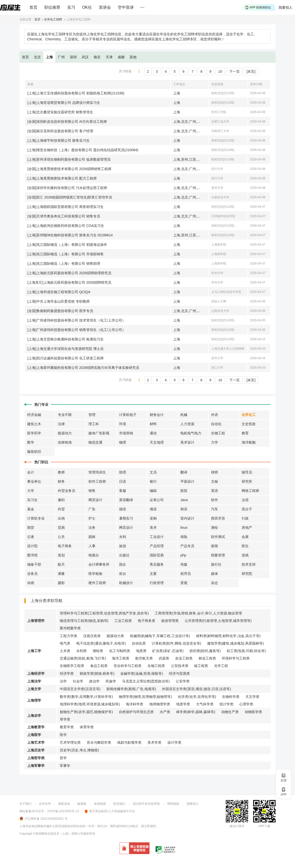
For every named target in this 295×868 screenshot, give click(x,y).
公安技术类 (180, 666)
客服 (123, 491)
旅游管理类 (170, 621)
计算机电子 (128, 415)
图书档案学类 (70, 628)
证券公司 (157, 500)
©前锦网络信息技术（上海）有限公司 (58, 834)
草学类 (65, 719)
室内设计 (187, 518)
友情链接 (100, 804)
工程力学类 (69, 636)
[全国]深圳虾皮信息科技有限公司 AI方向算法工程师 (67, 122)
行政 (245, 518)
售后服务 (157, 564)
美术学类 (154, 742)
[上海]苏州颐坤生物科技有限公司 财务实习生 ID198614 (70, 235)
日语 (123, 481)
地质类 (141, 651)
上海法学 (34, 681)
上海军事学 (36, 766)
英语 (215, 491)
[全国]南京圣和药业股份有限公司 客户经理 (60, 131)
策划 (61, 555)
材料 (153, 424)
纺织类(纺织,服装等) (205, 651)
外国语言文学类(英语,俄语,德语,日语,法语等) (196, 689)
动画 (31, 583)
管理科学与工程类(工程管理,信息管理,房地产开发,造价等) (104, 613)
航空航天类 (144, 658)
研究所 (247, 481)
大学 (31, 491)
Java (184, 500)
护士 (92, 518)
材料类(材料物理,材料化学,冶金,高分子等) (228, 636)
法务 (92, 528)
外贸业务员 (67, 491)
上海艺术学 (36, 742)
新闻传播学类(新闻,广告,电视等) (131, 689)
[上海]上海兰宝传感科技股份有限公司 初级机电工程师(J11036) (76, 93)
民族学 (111, 681)
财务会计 (157, 415)
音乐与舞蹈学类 (99, 742)
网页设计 (95, 500)
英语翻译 (126, 500)
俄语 (153, 509)
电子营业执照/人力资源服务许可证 (110, 811)
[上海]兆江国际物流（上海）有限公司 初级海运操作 (67, 245)
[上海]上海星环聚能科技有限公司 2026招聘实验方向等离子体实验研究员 (83, 368)
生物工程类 (156, 666)
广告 (92, 509)
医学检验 (95, 574)
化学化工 (249, 415)
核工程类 (201, 666)
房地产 (247, 528)
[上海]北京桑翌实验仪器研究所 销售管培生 (60, 112)
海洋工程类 (121, 658)
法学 (63, 681)
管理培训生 (97, 472)
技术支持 (249, 564)
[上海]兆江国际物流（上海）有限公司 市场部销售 (66, 254)
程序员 (186, 574)
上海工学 (34, 651)
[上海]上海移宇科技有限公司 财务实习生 (59, 140)
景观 (184, 583)
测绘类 (98, 651)
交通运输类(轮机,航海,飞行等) (83, 658)
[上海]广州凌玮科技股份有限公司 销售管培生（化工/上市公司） (76, 330)
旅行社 (216, 564)
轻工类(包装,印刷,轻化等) (246, 651)
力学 (215, 442)
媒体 (215, 574)
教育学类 (67, 727)
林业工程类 (207, 658)
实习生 (32, 500)
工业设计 (157, 537)
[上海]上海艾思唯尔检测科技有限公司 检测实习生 (66, 339)
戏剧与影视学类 (129, 742)
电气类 (65, 643)
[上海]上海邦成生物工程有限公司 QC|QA (59, 292)
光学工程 (221, 666)
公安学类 (183, 681)
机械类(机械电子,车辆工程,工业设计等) (160, 636)
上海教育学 (36, 727)
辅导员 (247, 472)
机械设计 (126, 583)
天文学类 (252, 697)
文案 (153, 574)
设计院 (32, 546)
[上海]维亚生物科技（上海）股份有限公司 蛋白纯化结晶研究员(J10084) (83, 150)
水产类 (165, 712)
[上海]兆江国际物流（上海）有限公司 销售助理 (64, 264)
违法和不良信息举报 (146, 804)
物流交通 (95, 442)
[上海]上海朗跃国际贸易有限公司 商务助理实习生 (66, 207)
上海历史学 (36, 750)
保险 (184, 537)
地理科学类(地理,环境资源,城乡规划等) (90, 704)
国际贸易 (157, 555)
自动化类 (139, 643)
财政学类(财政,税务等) (97, 673)
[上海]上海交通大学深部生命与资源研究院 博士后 (66, 349)
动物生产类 (230, 712)
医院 (184, 491)
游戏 (245, 555)
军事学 (65, 766)
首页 (33, 7)
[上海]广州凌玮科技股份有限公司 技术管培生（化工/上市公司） (76, 320)
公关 (61, 537)
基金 (31, 509)
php (183, 555)
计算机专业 (36, 518)
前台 (123, 574)
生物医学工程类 (72, 666)
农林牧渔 (65, 442)
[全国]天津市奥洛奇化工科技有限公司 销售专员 (64, 216)
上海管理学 (36, 621)
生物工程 (218, 433)
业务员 (32, 574)
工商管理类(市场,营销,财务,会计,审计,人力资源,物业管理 (198, 613)
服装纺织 (34, 452)
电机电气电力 (191, 433)
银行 (153, 481)
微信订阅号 (237, 826)
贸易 (61, 528)
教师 (61, 472)
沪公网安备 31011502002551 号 (46, 819)
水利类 (81, 651)
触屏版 (82, 804)
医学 (63, 735)
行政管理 (157, 583)
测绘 (215, 528)
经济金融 (34, 415)
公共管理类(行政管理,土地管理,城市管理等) (218, 621)
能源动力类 (115, 636)
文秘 (215, 481)
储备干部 (34, 564)
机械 (184, 415)
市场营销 (126, 433)
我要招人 (286, 7)
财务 (61, 481)
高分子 (247, 509)
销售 (92, 491)
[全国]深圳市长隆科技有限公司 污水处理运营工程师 (67, 188)
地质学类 (183, 704)
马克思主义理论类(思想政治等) (146, 681)
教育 (245, 433)
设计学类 (174, 742)
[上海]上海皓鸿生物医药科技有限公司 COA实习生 (66, 226)
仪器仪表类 (92, 636)
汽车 (215, 509)
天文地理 (157, 442)
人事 (92, 546)
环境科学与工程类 (236, 658)
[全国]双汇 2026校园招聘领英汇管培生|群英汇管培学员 (70, 197)
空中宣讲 (126, 7)
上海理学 (34, 700)
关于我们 (25, 804)
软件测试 (218, 537)
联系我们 (119, 804)
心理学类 (246, 704)
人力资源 (187, 424)
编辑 (153, 491)
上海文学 (34, 689)
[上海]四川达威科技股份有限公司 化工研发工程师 (66, 358)
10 (220, 71)
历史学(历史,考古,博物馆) (79, 750)
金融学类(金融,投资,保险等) (142, 673)
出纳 (61, 518)
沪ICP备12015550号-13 (63, 811)
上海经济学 (36, 673)
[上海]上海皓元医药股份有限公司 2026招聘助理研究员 (69, 273)
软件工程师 (97, 481)
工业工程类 (123, 621)
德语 (123, 509)
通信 (153, 433)
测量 (61, 574)
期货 (31, 528)
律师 (215, 472)
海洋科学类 (135, 704)
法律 (61, 424)
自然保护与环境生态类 (136, 712)
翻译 (184, 472)
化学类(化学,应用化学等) (197, 697)
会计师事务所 (99, 564)
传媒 (184, 564)
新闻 (215, 546)
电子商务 (65, 546)
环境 (123, 424)
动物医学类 (253, 712)
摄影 (61, 583)
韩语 (184, 509)
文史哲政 (249, 424)
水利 (123, 537)
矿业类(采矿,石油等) (168, 651)
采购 (153, 518)
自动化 (216, 424)
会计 (31, 472)
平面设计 (187, 481)
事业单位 (34, 481)
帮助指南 (173, 804)
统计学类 (226, 704)
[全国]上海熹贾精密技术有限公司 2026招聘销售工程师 (69, 169)
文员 (153, 472)
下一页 (234, 71)
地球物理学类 (160, 704)
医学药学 (34, 433)
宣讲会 (105, 7)
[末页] (251, 71)
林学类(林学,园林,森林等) (196, 712)
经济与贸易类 (179, 673)
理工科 (94, 424)
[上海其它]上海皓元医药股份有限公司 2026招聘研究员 (69, 282)
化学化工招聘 (53, 19)
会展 (245, 537)
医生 (245, 546)
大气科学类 (205, 704)
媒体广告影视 (99, 433)
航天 (61, 564)
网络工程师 (250, 491)
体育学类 (87, 727)
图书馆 (32, 555)
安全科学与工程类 (128, 666)
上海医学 (34, 735)
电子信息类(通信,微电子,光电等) (101, 643)
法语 (245, 500)
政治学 (94, 681)
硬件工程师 (97, 583)
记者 (31, 537)
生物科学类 (231, 697)
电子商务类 (147, 621)
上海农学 (34, 716)
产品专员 (187, 546)
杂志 (215, 583)
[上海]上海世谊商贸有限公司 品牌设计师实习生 (64, 103)
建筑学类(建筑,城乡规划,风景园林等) (236, 643)
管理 (92, 415)
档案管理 (218, 555)
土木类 (65, 651)
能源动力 (65, 433)
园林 (92, 537)
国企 (123, 564)
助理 (123, 472)
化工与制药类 (120, 651)
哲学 (63, 758)
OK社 (87, 7)
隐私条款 (64, 804)
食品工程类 (99, 666)
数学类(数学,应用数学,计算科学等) (86, 697)
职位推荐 (52, 7)
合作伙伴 (45, 804)
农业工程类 (184, 658)
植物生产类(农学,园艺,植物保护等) (86, 712)
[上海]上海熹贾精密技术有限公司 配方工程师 (62, 178)
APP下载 (264, 826)
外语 (215, 415)
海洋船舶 (249, 442)
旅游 (123, 546)
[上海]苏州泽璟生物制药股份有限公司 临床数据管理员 (69, 159)
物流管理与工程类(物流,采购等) (84, 621)
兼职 (61, 500)
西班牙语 (218, 518)
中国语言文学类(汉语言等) (80, 689)
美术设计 (187, 442)
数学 (31, 442)
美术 (153, 528)
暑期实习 (126, 518)
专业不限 (65, 415)
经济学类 (67, 673)
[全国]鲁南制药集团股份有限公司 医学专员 (60, 311)
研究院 (247, 574)
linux (184, 528)
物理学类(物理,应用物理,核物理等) (145, 697)
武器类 (164, 658)
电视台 (94, 555)
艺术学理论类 (70, 742)
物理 (123, 442)
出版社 (124, 555)
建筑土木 (34, 424)
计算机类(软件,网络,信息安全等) (177, 643)
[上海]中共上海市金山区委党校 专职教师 (59, 301)
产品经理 (157, 546)
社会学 (78, 681)
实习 (71, 7)
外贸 (61, 509)
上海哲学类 (36, 758)
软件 (215, 500)
